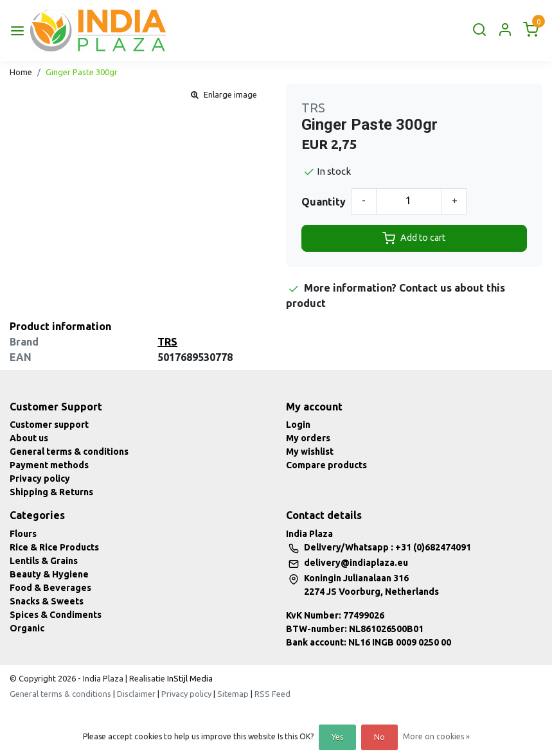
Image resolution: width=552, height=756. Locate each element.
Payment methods (49, 465)
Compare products (326, 465)
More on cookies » (436, 736)
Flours (23, 534)
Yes (337, 737)
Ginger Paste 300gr (82, 72)
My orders (308, 438)
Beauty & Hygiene (49, 574)
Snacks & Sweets (47, 601)
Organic (27, 628)
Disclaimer (136, 694)
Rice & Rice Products (54, 547)
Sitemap (233, 694)
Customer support (49, 425)
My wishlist (310, 452)
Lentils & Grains (44, 561)
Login (298, 425)
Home (21, 72)
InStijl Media (189, 678)
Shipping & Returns (51, 492)
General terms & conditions (69, 452)
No (379, 737)
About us (29, 438)
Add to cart (414, 238)
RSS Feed (272, 694)
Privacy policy (40, 479)
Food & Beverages (50, 588)
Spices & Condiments (56, 615)
